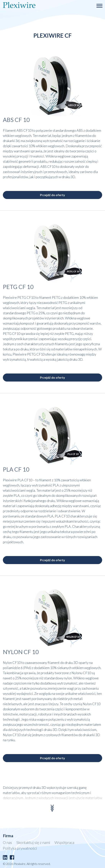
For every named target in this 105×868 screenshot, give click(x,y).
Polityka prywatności (20, 848)
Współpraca (64, 842)
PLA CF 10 (16, 469)
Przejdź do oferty (52, 195)
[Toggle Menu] (99, 6)
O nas (7, 842)
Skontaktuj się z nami (33, 842)
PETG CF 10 (18, 287)
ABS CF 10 (16, 120)
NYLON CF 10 (21, 652)
